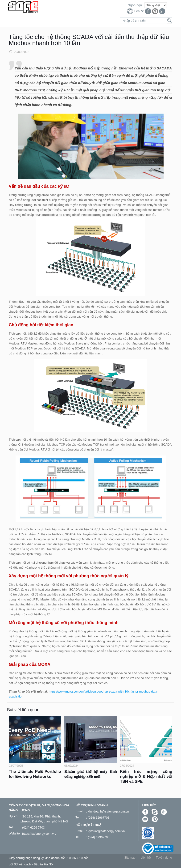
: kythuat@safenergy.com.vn (105, 831)
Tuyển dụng (164, 857)
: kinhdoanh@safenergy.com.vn (107, 811)
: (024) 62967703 (98, 818)
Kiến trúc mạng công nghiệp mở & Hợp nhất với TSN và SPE (146, 777)
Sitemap (130, 857)
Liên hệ (139, 11)
